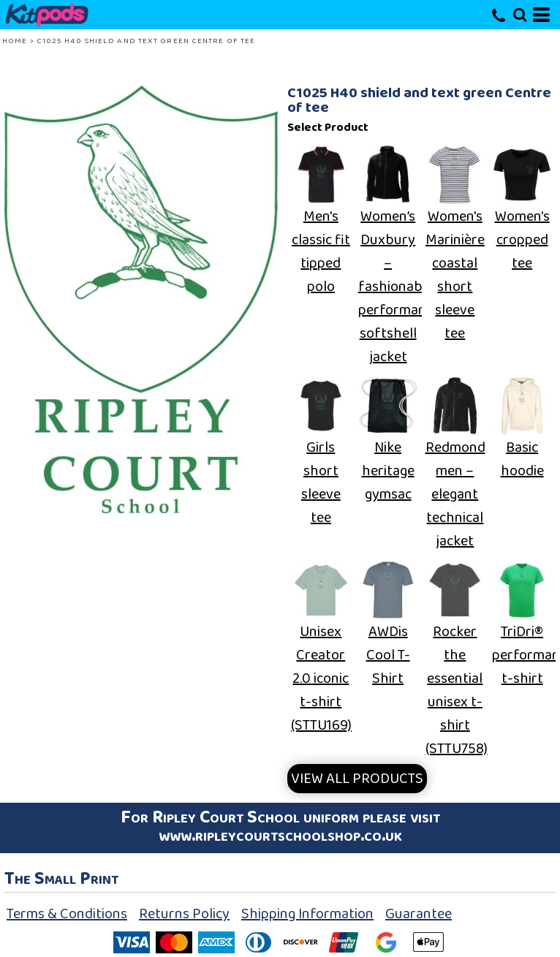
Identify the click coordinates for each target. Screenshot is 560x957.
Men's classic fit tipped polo (321, 251)
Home (15, 41)
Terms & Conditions (67, 914)
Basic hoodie (522, 459)
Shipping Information (307, 914)
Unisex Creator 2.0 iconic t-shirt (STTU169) (321, 678)
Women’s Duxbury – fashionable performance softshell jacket (399, 287)
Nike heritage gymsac (388, 471)
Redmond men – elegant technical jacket (455, 494)
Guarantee (419, 914)
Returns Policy (184, 914)
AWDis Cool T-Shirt (388, 655)
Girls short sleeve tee (321, 483)
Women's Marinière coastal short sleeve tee (455, 275)
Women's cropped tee (522, 240)
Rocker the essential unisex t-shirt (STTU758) (457, 690)
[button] (520, 15)
